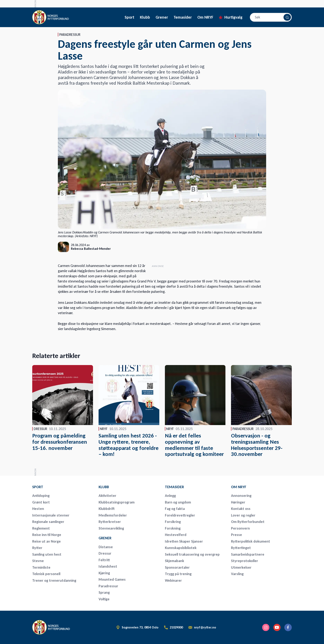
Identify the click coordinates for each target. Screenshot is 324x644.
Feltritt (104, 560)
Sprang (104, 592)
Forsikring (173, 522)
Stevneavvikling (111, 528)
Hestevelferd (176, 535)
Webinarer (173, 580)
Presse (236, 535)
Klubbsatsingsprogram (117, 502)
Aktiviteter (107, 496)
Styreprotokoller (245, 561)
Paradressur (108, 586)
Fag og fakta (175, 509)
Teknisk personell (46, 574)
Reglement (41, 528)
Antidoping (41, 496)
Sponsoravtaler (177, 567)
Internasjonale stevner (51, 515)
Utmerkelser (241, 567)
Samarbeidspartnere (248, 554)
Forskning (173, 528)
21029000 (176, 627)
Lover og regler (243, 515)
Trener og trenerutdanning (54, 580)
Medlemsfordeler (113, 515)
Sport (129, 17)
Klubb (145, 17)
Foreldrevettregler (180, 515)
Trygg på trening (178, 574)
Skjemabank (175, 561)
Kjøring (104, 573)
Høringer (238, 502)
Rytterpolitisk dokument (251, 541)
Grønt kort (41, 502)
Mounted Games (112, 579)
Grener (162, 17)
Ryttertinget (241, 548)
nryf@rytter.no (205, 627)
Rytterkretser (110, 522)
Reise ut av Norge (46, 541)
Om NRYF (205, 17)
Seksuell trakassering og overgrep (192, 554)
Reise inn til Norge (47, 535)
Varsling (237, 574)
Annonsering (241, 496)
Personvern (240, 528)
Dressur (105, 553)
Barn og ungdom (178, 502)
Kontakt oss (241, 509)
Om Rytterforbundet (248, 522)
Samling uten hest (47, 554)
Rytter (37, 548)
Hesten (38, 509)
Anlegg (170, 496)
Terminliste (41, 567)
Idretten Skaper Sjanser (184, 541)
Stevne (38, 561)
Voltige (104, 599)
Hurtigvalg (233, 17)
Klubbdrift (107, 509)
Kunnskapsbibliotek (181, 548)
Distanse (106, 547)
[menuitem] (61, 487)
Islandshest (108, 566)
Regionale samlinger (48, 522)
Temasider (183, 17)
